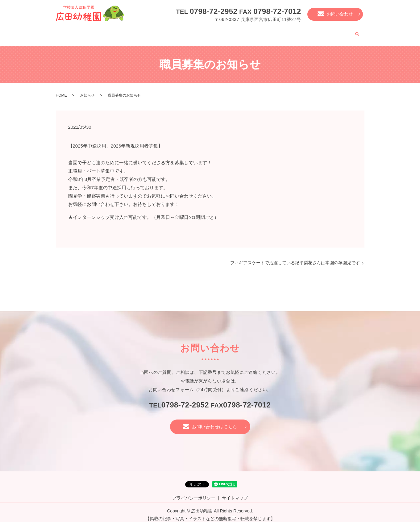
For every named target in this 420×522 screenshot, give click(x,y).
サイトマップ (235, 493)
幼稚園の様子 (186, 32)
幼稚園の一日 (146, 32)
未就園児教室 (298, 32)
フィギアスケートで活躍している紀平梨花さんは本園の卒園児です (295, 258)
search (357, 33)
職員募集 (334, 32)
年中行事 (222, 32)
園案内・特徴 (106, 32)
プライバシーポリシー (194, 493)
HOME (73, 32)
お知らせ (87, 90)
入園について (258, 32)
